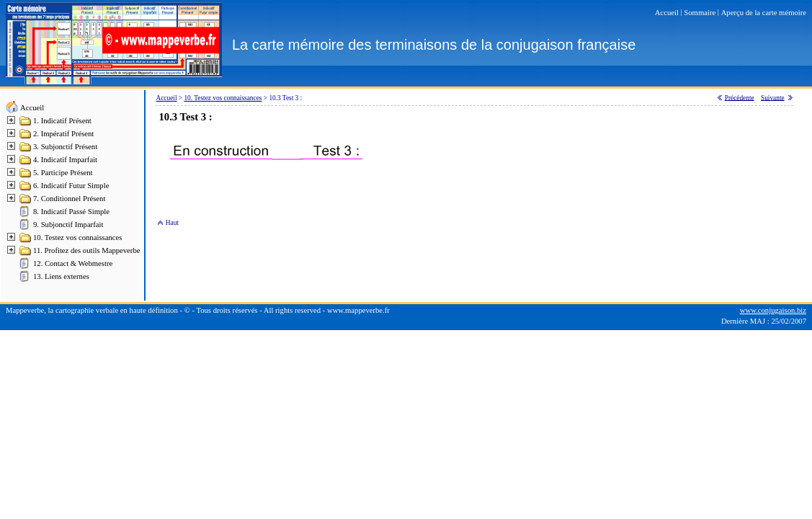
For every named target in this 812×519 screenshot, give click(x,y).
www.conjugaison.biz (773, 310)
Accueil (32, 108)
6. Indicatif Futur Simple (71, 186)
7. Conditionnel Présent (69, 199)
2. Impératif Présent (63, 134)
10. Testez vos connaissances (77, 238)
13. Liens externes (61, 276)
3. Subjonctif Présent (65, 147)
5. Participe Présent (63, 173)
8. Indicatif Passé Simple (71, 212)
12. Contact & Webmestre (73, 263)
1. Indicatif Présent (62, 121)
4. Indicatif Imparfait (65, 160)
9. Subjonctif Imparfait (68, 225)
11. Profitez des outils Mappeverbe (86, 250)
